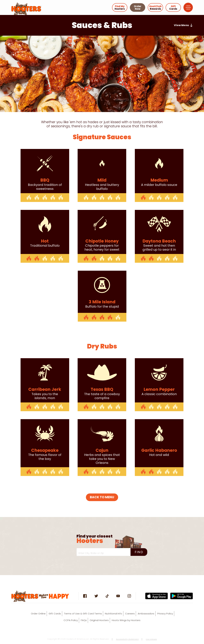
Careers (130, 614)
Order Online (38, 614)
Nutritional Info (113, 614)
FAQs (84, 620)
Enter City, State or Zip (91, 553)
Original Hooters (99, 620)
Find (139, 552)
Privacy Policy (165, 614)
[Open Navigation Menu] (188, 7)
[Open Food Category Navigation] (183, 25)
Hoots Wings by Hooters (126, 620)
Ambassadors (146, 614)
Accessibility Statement (127, 639)
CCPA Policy (71, 620)
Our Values (151, 639)
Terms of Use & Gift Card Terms (83, 614)
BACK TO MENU (102, 497)
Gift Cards (55, 614)
